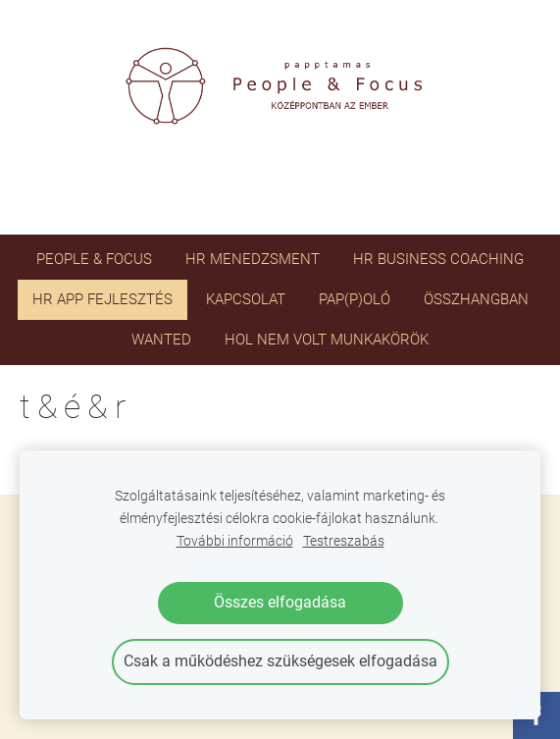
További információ (235, 541)
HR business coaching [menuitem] (438, 259)
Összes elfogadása (280, 602)
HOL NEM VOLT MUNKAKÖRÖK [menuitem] (327, 340)
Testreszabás (344, 541)
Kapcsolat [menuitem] (246, 299)
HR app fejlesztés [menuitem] (102, 299)
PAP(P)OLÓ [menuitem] (355, 299)
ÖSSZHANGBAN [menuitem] (476, 299)
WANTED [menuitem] (161, 340)
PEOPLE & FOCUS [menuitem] (94, 259)
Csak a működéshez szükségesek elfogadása (280, 661)
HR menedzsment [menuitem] (253, 259)
